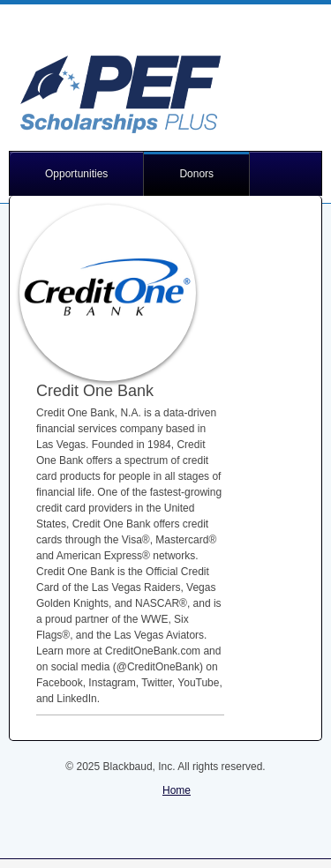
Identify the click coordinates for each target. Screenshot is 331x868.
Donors (196, 174)
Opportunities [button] (76, 174)
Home (177, 790)
